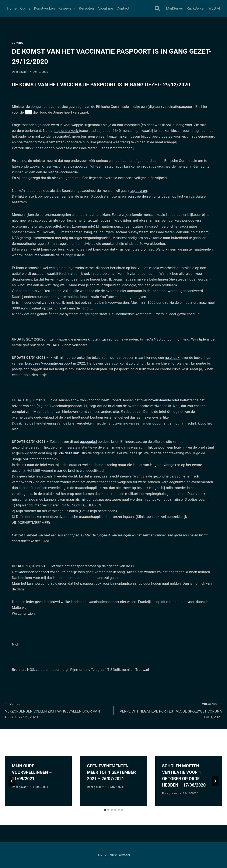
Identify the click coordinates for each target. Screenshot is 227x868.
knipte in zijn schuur (104, 339)
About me (105, 8)
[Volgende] (215, 781)
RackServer (196, 8)
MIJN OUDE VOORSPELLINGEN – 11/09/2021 (32, 772)
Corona (17, 43)
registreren (138, 191)
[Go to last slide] (12, 781)
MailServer (175, 8)
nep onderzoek (67, 131)
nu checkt (173, 358)
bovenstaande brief (164, 400)
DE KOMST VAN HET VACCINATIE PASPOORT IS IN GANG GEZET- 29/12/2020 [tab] (101, 85)
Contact (123, 8)
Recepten (86, 8)
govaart (24, 72)
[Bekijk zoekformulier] (157, 9)
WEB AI (214, 8)
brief (28, 112)
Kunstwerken (44, 8)
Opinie (25, 8)
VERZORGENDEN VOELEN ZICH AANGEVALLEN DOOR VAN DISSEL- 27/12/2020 (57, 710)
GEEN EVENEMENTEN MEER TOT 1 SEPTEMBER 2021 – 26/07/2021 (111, 772)
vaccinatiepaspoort (34, 572)
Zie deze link (69, 453)
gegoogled (88, 442)
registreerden (137, 196)
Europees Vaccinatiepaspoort (49, 363)
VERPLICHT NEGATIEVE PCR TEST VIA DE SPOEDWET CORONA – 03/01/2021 (170, 710)
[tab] (105, 810)
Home (12, 8)
